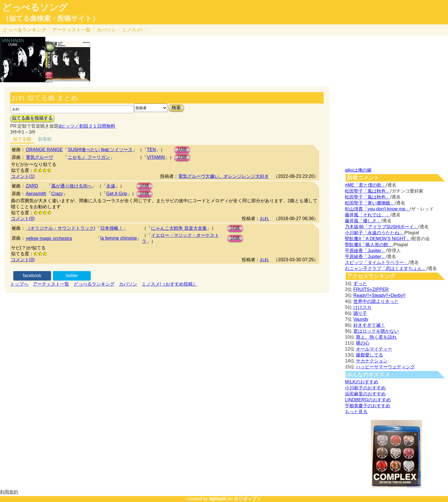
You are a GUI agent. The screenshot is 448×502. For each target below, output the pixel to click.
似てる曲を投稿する (32, 118)
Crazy (57, 194)
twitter (72, 276)
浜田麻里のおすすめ (365, 394)
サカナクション (372, 361)
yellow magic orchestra (49, 238)
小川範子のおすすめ (365, 388)
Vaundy (361, 319)
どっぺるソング (35, 7)
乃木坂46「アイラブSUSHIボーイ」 (382, 227)
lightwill (218, 499)
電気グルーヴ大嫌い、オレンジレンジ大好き (224, 176)
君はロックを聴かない (376, 331)
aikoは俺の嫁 (358, 170)
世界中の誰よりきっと (376, 301)
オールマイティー (374, 349)
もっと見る (356, 412)
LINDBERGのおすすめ (368, 400)
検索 (176, 108)
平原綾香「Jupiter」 (365, 251)
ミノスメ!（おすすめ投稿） (169, 284)
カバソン (106, 30)
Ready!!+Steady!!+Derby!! (379, 295)
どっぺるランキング (94, 284)
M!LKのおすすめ (361, 382)
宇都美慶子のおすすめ (368, 406)
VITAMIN (156, 157)
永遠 (111, 186)
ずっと (360, 283)
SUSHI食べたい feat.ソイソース (100, 150)
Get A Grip (117, 194)
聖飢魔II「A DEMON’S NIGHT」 (378, 239)
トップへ (19, 284)
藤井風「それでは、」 (368, 215)
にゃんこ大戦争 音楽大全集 (179, 228)
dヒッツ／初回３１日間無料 (87, 126)
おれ (264, 219)
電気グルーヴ (39, 157)
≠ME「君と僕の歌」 (365, 185)
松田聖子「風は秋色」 (368, 191)
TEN (151, 150)
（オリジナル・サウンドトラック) (60, 228)
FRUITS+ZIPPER (371, 289)
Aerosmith (36, 194)
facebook (32, 276)
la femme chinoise (119, 238)
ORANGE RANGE (44, 150)
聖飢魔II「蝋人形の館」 (369, 245)
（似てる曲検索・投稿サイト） (51, 18)
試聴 (182, 150)
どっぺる (25, 30)
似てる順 (22, 139)
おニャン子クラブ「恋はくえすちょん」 (386, 268)
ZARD (32, 186)
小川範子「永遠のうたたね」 (374, 233)
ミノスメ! (132, 30)
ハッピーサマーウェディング (385, 367)
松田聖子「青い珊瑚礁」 (370, 203)
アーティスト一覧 (51, 284)
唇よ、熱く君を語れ (376, 337)
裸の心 (363, 343)
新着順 (45, 139)
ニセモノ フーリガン (89, 157)
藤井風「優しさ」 (363, 221)
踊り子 (360, 313)
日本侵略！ (112, 228)
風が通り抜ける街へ (72, 186)
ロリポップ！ (247, 499)
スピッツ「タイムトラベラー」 (377, 262)
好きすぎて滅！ (369, 325)
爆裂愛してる (370, 355)
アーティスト (71, 30)
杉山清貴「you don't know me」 (377, 209)
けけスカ (362, 307)
